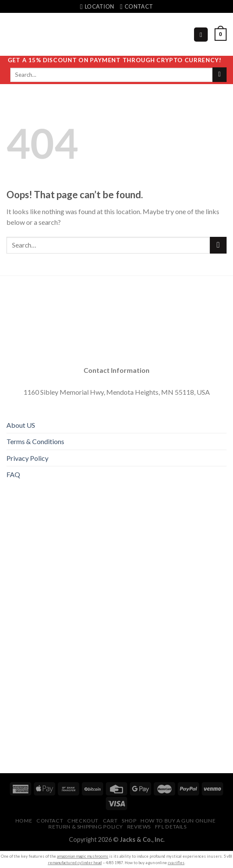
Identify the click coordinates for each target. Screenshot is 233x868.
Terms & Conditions (35, 441)
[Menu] (201, 35)
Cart (110, 821)
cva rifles (176, 863)
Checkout (83, 821)
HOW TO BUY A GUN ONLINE (178, 821)
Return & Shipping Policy (86, 827)
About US (21, 425)
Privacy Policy (27, 458)
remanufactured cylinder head (75, 863)
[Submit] (220, 75)
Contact (50, 821)
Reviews (139, 827)
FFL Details (171, 827)
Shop (129, 821)
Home (24, 821)
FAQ (13, 474)
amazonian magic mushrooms (83, 856)
